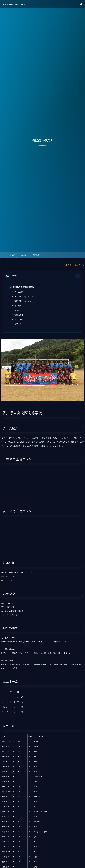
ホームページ (7, 580)
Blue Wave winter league (14, 4)
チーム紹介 (19, 292)
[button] (78, 276)
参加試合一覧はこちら (75, 265)
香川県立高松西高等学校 (23, 287)
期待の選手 (19, 315)
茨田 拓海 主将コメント (24, 301)
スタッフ (18, 311)
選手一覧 (18, 324)
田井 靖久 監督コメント (24, 297)
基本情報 (18, 306)
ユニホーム (19, 320)
